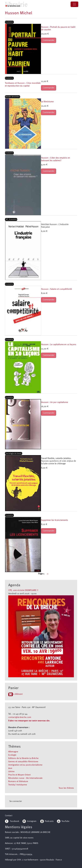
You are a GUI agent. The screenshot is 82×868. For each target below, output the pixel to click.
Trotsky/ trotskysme (18, 785)
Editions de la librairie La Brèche (23, 758)
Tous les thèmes (66, 788)
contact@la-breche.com (20, 717)
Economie (9, 22)
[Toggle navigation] (74, 4)
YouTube (65, 821)
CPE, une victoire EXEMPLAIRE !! (23, 590)
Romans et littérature (18, 782)
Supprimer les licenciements (55, 520)
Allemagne (13, 752)
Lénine (11, 772)
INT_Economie (11, 219)
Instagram (29, 821)
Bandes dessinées (13, 97)
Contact (9, 816)
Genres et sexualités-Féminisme (23, 762)
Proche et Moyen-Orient (19, 775)
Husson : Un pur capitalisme (55, 402)
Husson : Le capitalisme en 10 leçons (59, 345)
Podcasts (47, 821)
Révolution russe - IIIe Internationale (25, 778)
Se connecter (16, 801)
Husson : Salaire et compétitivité (56, 289)
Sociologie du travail (14, 453)
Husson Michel (19, 13)
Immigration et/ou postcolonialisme (25, 765)
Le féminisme (47, 102)
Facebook (12, 821)
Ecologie (12, 755)
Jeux (10, 768)
